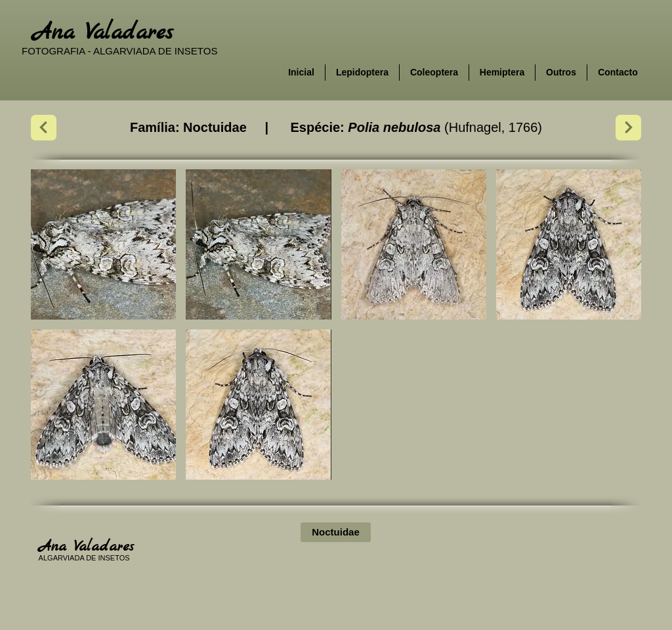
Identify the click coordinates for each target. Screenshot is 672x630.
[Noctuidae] (336, 532)
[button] (103, 244)
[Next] (44, 128)
